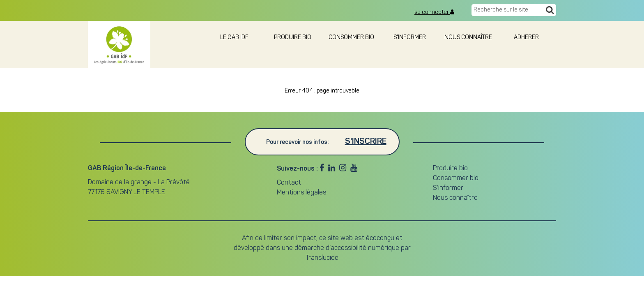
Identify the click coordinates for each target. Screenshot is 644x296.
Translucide (322, 258)
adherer (527, 38)
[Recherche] (550, 11)
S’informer (448, 188)
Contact (289, 183)
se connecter (434, 12)
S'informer (410, 38)
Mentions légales (301, 193)
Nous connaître (468, 38)
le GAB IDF (234, 38)
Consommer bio (351, 38)
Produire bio (293, 38)
